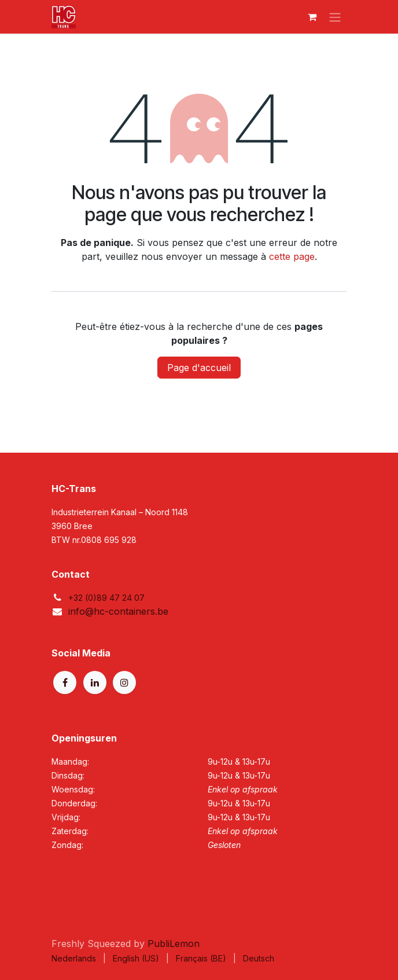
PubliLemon (174, 944)
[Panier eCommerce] (312, 17)
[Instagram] (124, 682)
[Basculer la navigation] (335, 17)
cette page (292, 256)
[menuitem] (74, 958)
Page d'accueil (199, 368)
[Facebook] (65, 682)
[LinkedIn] (95, 682)
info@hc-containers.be (118, 611)
